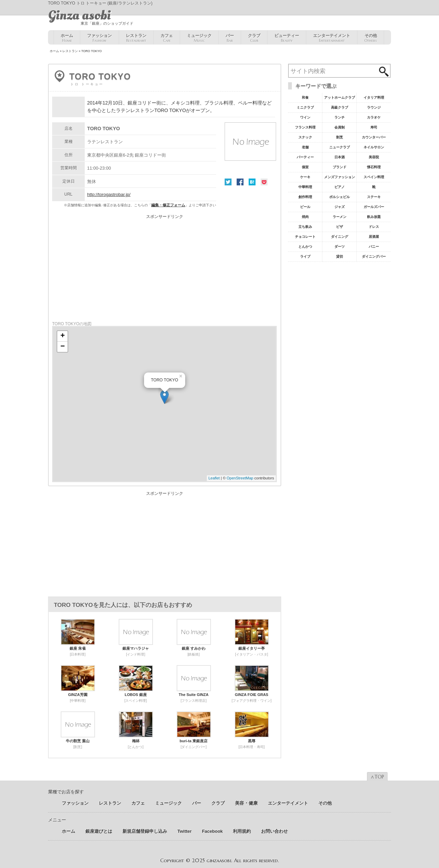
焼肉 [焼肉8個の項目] (305, 217)
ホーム (67, 38)
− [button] (63, 347)
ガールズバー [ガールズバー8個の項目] (374, 207)
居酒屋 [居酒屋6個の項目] (374, 237)
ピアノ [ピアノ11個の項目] (340, 187)
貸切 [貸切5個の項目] (340, 256)
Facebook (240, 182)
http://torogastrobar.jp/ (109, 194)
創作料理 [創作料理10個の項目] (305, 197)
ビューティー (287, 38)
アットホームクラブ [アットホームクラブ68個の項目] (340, 97)
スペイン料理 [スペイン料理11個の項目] (374, 177)
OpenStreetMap (240, 478)
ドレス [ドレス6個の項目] (374, 227)
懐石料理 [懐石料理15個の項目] (374, 167)
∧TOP (377, 777)
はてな (252, 182)
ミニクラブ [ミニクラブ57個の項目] (305, 107)
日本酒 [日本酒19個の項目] (340, 157)
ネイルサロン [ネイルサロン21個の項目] (374, 147)
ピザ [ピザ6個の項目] (340, 227)
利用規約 (242, 831)
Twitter (228, 182)
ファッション (99, 38)
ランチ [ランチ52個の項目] (340, 117)
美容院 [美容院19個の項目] (374, 157)
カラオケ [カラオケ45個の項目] (374, 117)
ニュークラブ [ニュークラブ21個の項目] (340, 147)
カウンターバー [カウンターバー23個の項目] (374, 137)
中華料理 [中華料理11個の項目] (305, 187)
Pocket (264, 182)
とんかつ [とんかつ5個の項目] (305, 247)
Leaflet (214, 478)
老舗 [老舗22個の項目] (305, 147)
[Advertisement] (165, 267)
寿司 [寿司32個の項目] (374, 127)
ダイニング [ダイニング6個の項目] (340, 237)
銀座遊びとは (99, 831)
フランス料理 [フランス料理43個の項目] (305, 127)
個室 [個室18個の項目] (305, 167)
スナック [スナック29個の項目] (305, 137)
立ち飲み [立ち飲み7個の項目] (305, 227)
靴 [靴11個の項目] (374, 187)
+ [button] (63, 336)
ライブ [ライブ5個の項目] (305, 256)
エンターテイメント (332, 38)
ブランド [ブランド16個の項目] (340, 167)
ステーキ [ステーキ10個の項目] (374, 197)
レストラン (136, 38)
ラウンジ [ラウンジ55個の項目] (374, 107)
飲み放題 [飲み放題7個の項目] (374, 217)
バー (230, 38)
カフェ (167, 38)
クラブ (254, 38)
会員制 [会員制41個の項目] (340, 127)
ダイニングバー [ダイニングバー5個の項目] (374, 256)
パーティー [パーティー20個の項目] (305, 157)
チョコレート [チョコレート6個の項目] (305, 237)
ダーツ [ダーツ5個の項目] (340, 247)
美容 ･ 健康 (246, 803)
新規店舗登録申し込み (145, 831)
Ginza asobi (79, 15)
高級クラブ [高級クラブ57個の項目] (340, 107)
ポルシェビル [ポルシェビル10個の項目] (340, 197)
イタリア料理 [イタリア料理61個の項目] (374, 97)
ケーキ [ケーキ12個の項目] (305, 177)
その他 (371, 38)
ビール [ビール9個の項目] (305, 207)
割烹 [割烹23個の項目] (340, 137)
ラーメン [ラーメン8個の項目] (340, 217)
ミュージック (199, 38)
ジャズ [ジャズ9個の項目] (340, 207)
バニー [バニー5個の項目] (374, 247)
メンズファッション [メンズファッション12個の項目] (340, 177)
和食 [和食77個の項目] (305, 97)
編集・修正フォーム (168, 205)
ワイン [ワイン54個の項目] (305, 117)
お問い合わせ (274, 831)
